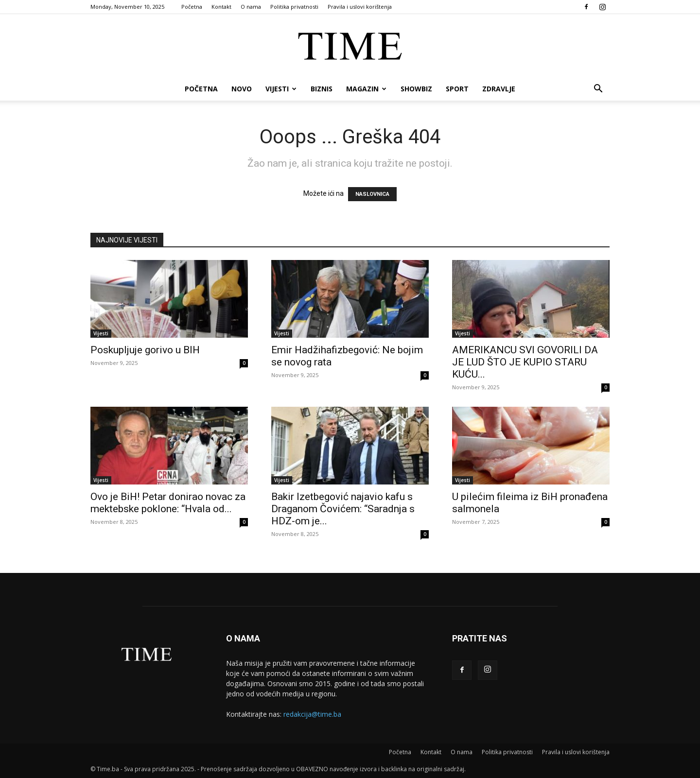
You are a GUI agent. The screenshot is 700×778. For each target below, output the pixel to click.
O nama (251, 7)
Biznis (322, 89)
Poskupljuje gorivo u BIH (145, 350)
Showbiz (416, 89)
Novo (242, 89)
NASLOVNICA (372, 194)
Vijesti (281, 89)
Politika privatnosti (294, 7)
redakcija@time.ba (312, 714)
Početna (192, 7)
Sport (457, 89)
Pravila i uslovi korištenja (360, 7)
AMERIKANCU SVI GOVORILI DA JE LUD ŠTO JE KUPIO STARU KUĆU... (525, 362)
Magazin (366, 89)
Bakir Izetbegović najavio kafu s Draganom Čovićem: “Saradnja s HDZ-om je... (343, 509)
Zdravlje (499, 89)
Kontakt (221, 7)
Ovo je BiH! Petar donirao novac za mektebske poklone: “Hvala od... (168, 503)
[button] (598, 90)
